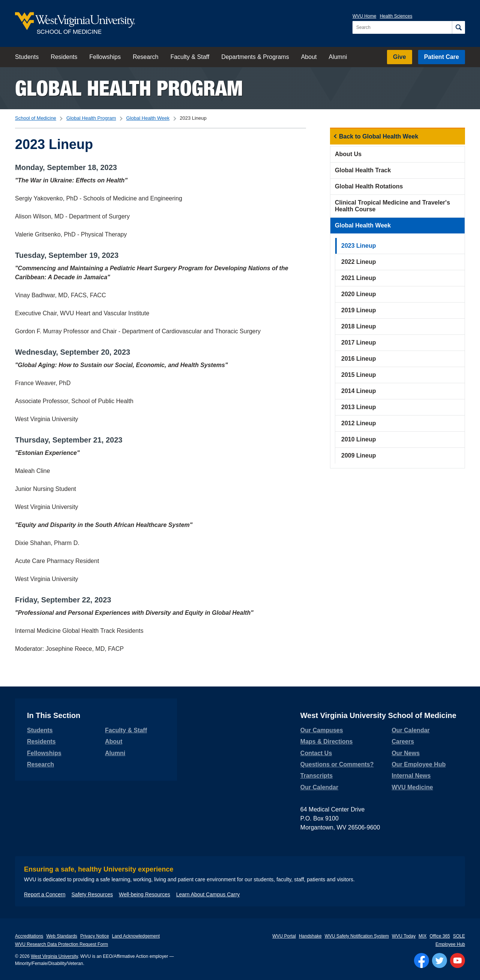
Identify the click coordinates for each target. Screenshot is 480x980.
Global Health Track (363, 170)
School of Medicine (36, 118)
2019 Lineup (358, 310)
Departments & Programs (255, 57)
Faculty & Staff (190, 57)
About (309, 57)
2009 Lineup (358, 455)
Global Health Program (129, 88)
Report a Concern (45, 894)
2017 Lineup (358, 342)
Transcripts (316, 776)
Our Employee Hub (418, 764)
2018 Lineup (358, 326)
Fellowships (105, 57)
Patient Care (442, 57)
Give (400, 57)
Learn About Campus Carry (208, 894)
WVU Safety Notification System (357, 936)
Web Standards (62, 936)
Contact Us (316, 753)
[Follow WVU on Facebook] (421, 960)
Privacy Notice (95, 936)
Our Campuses (322, 730)
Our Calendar (319, 787)
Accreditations (29, 936)
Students (27, 57)
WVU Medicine (412, 787)
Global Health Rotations (369, 186)
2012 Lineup (358, 423)
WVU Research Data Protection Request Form (61, 944)
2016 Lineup (358, 359)
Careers (403, 741)
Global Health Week (148, 118)
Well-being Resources (145, 894)
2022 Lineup (358, 262)
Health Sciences (396, 16)
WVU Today (404, 936)
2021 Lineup (358, 278)
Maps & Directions (327, 741)
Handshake (310, 936)
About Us (348, 154)
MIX (422, 936)
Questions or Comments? (337, 764)
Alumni (338, 57)
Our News (406, 753)
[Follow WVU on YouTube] (457, 960)
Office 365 (440, 936)
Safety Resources (92, 894)
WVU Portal (284, 936)
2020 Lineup (358, 294)
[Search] (458, 27)
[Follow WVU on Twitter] (439, 960)
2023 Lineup (358, 246)
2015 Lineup (358, 375)
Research (145, 57)
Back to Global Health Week (379, 136)
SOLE (459, 936)
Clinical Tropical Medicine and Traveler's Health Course (392, 206)
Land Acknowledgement (136, 936)
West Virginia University (54, 956)
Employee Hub (450, 944)
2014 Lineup (358, 391)
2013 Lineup (358, 407)
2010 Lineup (358, 439)
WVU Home (364, 16)
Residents (64, 57)
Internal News (411, 776)
